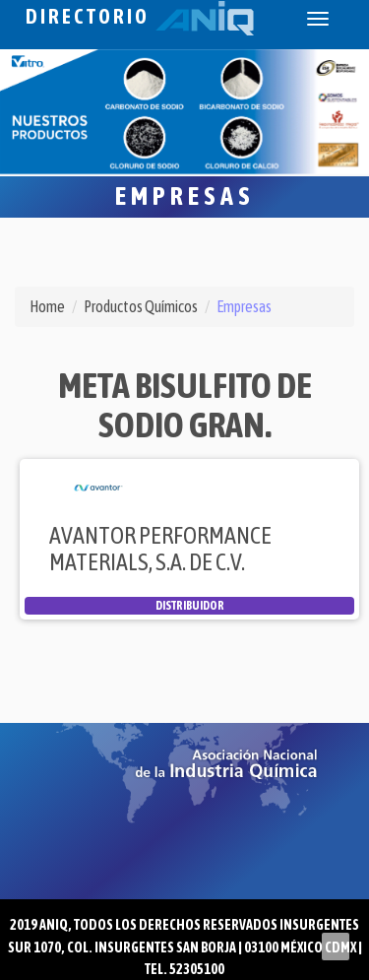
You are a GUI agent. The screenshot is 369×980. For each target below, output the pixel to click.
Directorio (140, 16)
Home (47, 306)
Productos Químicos (141, 306)
